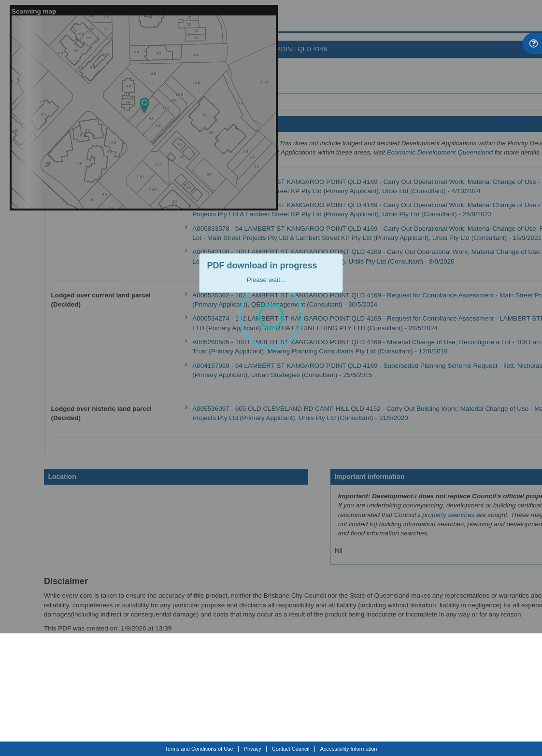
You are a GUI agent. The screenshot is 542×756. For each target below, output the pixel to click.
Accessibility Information (349, 749)
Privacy (253, 749)
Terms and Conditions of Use (199, 749)
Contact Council (291, 749)
